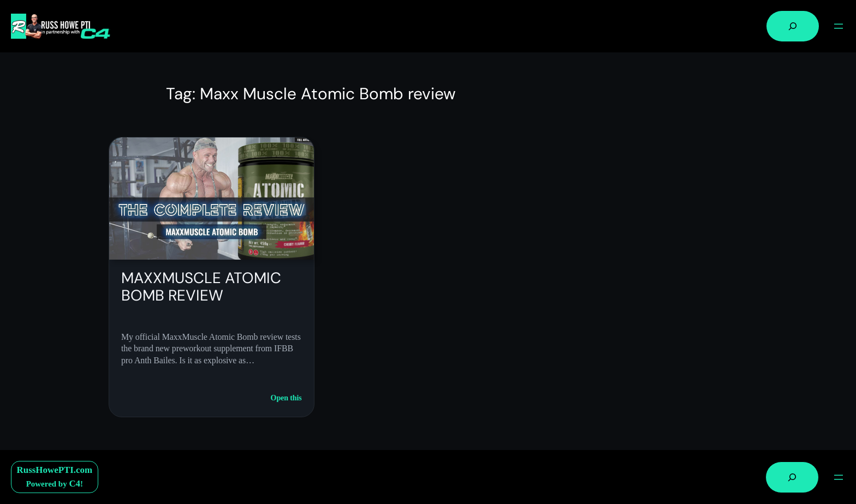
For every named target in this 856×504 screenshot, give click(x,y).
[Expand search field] (793, 26)
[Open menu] (839, 26)
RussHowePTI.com (55, 470)
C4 (75, 484)
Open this (286, 398)
